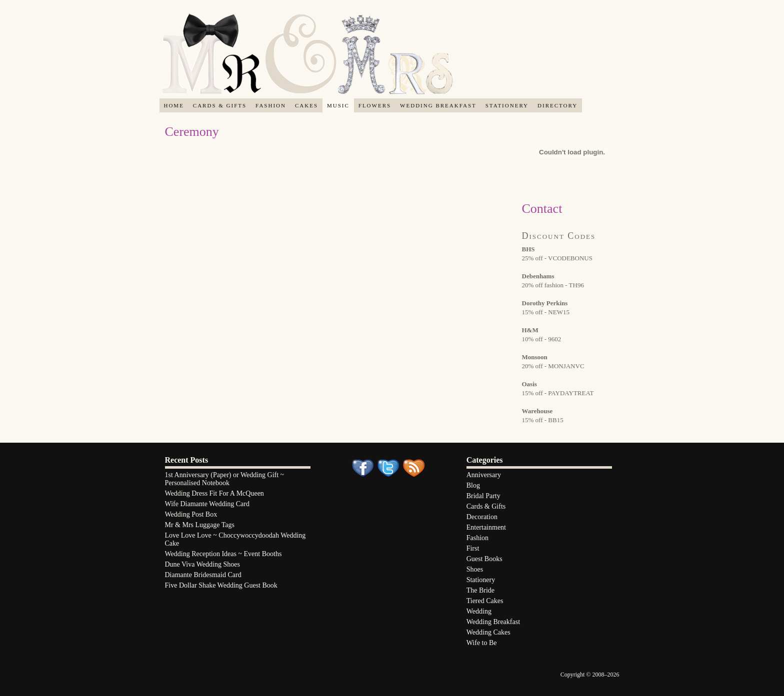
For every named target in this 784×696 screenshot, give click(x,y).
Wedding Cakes (488, 632)
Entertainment (486, 527)
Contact (542, 209)
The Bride (480, 590)
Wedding (479, 611)
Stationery (507, 105)
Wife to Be (482, 643)
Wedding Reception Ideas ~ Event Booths (223, 554)
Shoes (475, 569)
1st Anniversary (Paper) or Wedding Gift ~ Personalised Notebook (225, 479)
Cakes (306, 105)
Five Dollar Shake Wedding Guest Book (221, 585)
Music (338, 105)
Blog (473, 485)
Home (173, 105)
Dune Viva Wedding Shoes (202, 564)
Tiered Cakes (485, 601)
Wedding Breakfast (438, 105)
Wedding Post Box (191, 514)
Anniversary (484, 475)
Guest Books (484, 559)
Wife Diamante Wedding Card (207, 504)
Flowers (375, 105)
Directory (557, 105)
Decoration (482, 517)
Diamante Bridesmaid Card (203, 575)
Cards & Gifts (220, 105)
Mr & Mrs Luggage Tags (200, 525)
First (473, 548)
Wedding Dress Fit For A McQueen (214, 493)
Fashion (271, 105)
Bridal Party (483, 496)
